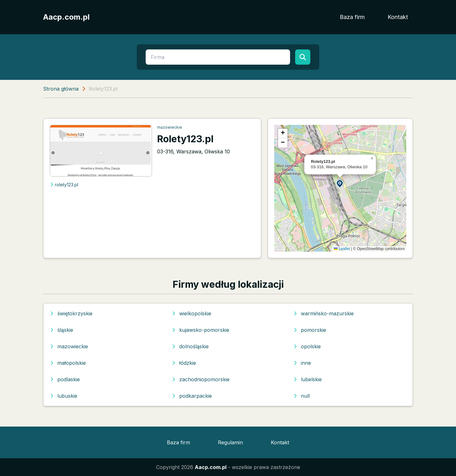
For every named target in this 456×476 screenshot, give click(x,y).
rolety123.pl (64, 185)
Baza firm (352, 17)
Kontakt (398, 17)
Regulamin (230, 442)
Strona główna (61, 89)
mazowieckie (170, 127)
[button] (340, 183)
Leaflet (342, 249)
